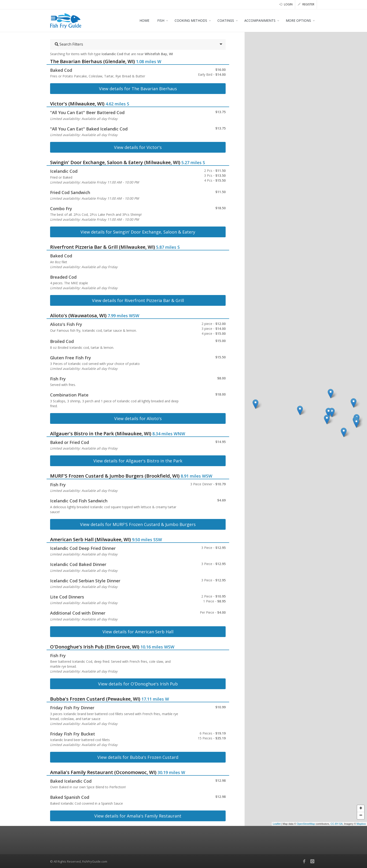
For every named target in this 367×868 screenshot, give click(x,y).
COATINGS (226, 20)
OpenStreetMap (306, 824)
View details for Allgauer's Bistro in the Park (138, 461)
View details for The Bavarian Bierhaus (138, 89)
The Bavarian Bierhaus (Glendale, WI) (92, 61)
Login (286, 4)
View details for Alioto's (138, 418)
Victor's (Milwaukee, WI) (77, 104)
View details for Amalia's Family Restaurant (138, 816)
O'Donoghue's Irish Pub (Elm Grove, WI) (95, 647)
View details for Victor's (138, 147)
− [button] (361, 816)
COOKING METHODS (191, 20)
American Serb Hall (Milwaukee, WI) (90, 539)
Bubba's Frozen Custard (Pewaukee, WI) (95, 699)
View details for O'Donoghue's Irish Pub (138, 684)
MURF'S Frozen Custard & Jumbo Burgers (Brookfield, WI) (115, 476)
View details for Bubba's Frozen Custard (138, 757)
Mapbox (361, 824)
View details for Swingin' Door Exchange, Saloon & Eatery (138, 232)
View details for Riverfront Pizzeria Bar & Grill (138, 300)
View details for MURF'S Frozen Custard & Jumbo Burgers (138, 524)
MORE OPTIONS (298, 20)
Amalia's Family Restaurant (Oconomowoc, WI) (103, 772)
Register (306, 4)
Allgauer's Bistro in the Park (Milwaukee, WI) (101, 434)
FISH (161, 20)
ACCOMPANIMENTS (260, 20)
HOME (144, 20)
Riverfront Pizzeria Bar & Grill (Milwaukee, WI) (103, 247)
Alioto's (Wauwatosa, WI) (78, 315)
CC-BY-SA (337, 824)
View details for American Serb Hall (138, 632)
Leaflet (277, 824)
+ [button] (361, 809)
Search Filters (69, 44)
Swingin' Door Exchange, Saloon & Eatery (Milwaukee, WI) (115, 162)
